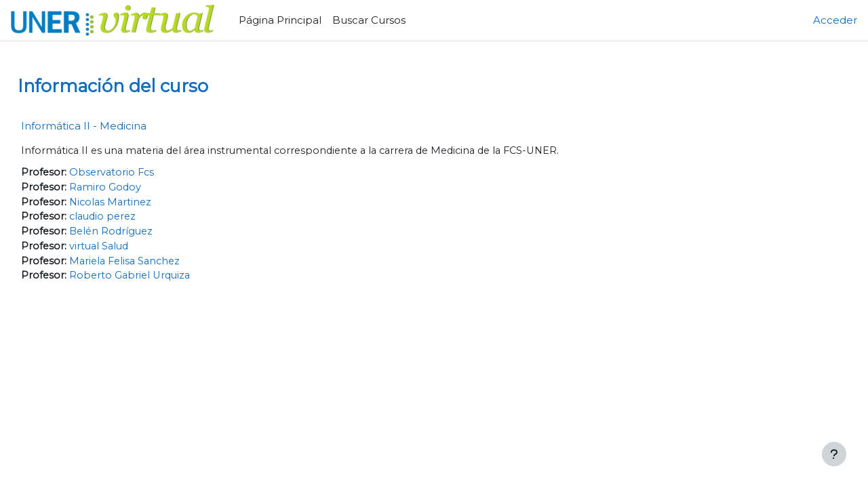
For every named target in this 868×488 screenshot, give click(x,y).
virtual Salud (132, 249)
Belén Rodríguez (144, 234)
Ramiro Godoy (137, 188)
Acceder (835, 20)
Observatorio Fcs (144, 173)
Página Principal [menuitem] (280, 20)
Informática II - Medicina (114, 126)
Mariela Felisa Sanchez (159, 265)
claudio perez (136, 219)
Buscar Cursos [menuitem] (369, 20)
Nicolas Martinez (143, 204)
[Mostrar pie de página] (834, 454)
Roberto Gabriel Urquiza (163, 280)
